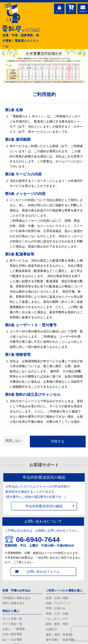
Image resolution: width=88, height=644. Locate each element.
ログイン (59, 8)
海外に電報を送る (14, 603)
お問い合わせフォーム (43, 572)
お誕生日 (51, 629)
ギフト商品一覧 (12, 624)
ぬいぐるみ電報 (12, 640)
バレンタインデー (57, 619)
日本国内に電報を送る (16, 598)
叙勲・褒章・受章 (57, 624)
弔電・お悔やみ (56, 608)
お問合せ (83, 8)
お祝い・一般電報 (14, 629)
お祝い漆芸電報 (12, 634)
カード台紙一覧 (12, 619)
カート (71, 8)
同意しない (14, 441)
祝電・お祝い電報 (57, 598)
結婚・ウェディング (58, 603)
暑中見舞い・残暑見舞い (61, 640)
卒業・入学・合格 (57, 614)
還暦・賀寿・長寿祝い (60, 635)
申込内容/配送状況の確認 (44, 506)
